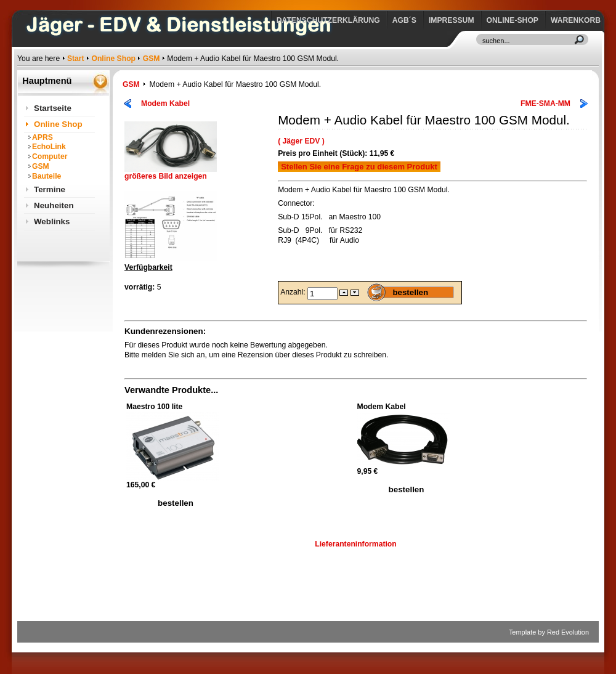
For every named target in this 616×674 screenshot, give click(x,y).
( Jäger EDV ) (301, 141)
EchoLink (49, 147)
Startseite (53, 108)
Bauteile (47, 176)
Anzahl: (294, 292)
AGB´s (404, 20)
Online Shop (113, 59)
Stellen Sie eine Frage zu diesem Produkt (359, 167)
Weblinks (52, 221)
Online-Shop (513, 20)
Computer (50, 156)
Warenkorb (576, 20)
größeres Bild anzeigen (171, 173)
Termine (50, 189)
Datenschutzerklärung (328, 20)
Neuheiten (54, 205)
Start (76, 59)
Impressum (452, 20)
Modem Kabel (165, 104)
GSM (152, 59)
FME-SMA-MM (545, 104)
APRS (43, 137)
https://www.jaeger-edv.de (20, 3)
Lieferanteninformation (355, 544)
